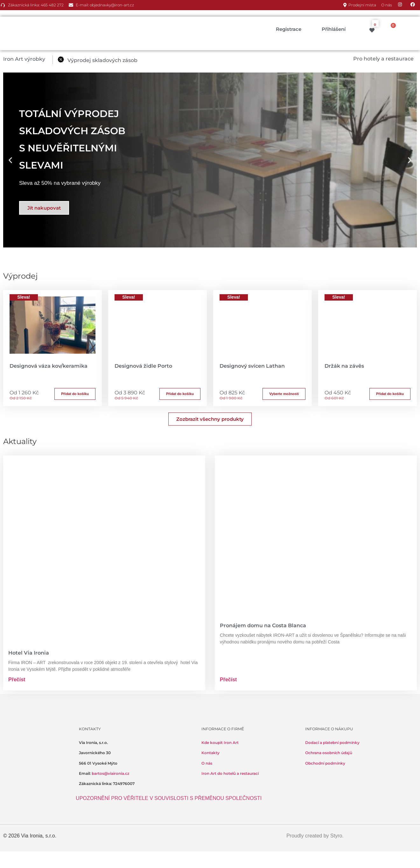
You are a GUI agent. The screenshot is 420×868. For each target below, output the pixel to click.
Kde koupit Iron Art (220, 743)
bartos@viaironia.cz (110, 773)
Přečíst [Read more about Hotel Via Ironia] (17, 680)
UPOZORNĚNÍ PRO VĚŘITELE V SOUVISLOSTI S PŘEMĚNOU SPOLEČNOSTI (169, 798)
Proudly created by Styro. (315, 836)
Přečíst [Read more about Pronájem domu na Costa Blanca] (228, 680)
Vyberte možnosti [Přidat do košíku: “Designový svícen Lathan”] (284, 394)
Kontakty (210, 753)
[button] (28, 59)
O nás (207, 763)
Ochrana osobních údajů (329, 753)
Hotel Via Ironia (29, 653)
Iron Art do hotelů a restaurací (230, 773)
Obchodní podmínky (325, 763)
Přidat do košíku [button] (75, 394)
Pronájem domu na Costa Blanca (263, 625)
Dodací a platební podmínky (332, 743)
